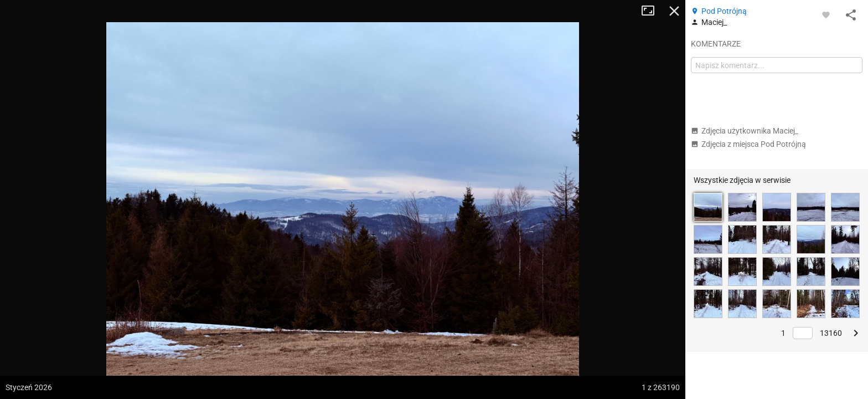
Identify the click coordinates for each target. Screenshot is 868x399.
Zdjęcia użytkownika (745, 131)
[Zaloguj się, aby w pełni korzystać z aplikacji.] (826, 14)
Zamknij (674, 11)
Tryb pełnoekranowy (652, 11)
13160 (831, 333)
